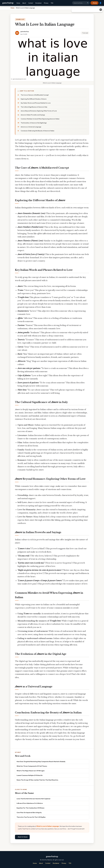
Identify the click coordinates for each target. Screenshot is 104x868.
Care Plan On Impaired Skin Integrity (29, 812)
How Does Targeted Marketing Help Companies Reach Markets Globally (41, 761)
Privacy (46, 3)
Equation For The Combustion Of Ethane (30, 808)
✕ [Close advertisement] (101, 10)
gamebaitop (8, 3)
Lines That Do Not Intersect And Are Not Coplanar (34, 799)
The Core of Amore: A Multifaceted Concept (35, 95)
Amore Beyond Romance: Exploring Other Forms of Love (39, 111)
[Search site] (81, 3)
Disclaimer (39, 3)
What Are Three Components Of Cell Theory (32, 766)
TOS (52, 3)
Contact (31, 3)
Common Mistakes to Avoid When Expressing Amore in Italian (40, 119)
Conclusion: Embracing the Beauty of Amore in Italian (38, 131)
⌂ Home (94, 3)
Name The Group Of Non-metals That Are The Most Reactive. (38, 780)
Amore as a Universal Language (31, 127)
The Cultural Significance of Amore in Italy (34, 107)
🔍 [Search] (88, 3)
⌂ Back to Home (22, 837)
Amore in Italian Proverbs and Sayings (33, 115)
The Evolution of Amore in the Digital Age (34, 123)
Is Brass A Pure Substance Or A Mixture (30, 803)
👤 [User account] (100, 3)
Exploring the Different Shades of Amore (34, 99)
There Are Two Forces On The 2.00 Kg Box (31, 817)
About (24, 3)
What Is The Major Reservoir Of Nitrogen (31, 771)
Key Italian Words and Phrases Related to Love (36, 103)
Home (18, 3)
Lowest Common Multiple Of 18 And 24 (30, 775)
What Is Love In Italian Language (48, 826)
